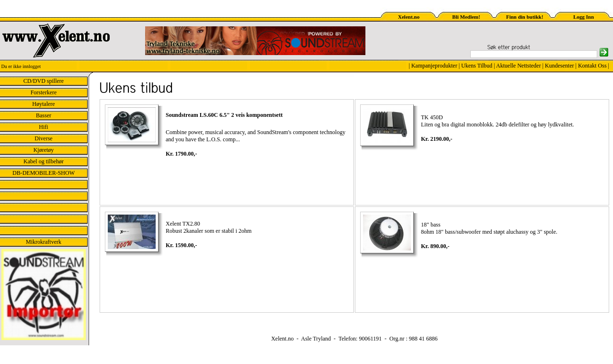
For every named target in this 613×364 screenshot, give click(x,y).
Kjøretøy (44, 150)
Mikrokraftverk (44, 242)
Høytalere (43, 104)
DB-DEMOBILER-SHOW (44, 173)
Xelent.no (409, 17)
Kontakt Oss (592, 66)
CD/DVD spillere (44, 81)
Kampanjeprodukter (434, 66)
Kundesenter (560, 66)
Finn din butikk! (525, 17)
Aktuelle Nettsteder (519, 66)
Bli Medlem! (466, 17)
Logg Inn (584, 17)
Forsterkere (44, 92)
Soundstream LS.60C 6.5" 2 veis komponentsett (224, 115)
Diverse (43, 138)
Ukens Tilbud (477, 66)
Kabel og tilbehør (44, 161)
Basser (44, 115)
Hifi (43, 127)
